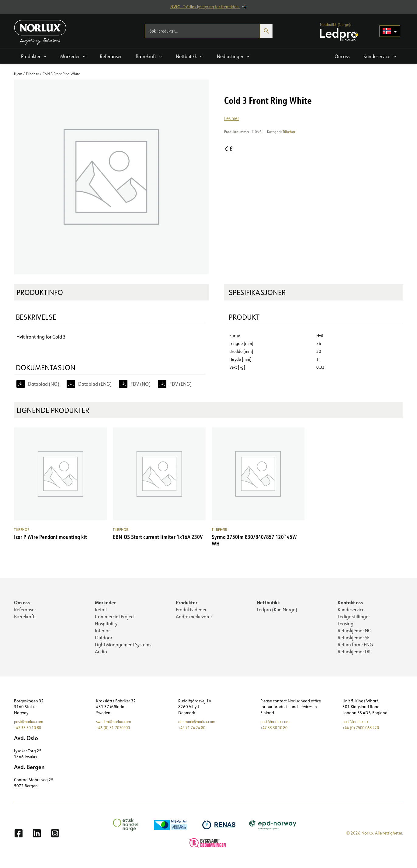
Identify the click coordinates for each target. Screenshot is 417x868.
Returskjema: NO (355, 632)
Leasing (346, 625)
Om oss (22, 603)
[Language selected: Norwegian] (390, 31)
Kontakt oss (350, 603)
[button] (34, 56)
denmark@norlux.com (198, 724)
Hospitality (106, 625)
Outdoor (104, 639)
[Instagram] (55, 836)
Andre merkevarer (194, 617)
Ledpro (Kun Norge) (277, 610)
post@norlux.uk (357, 724)
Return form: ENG (355, 647)
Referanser (25, 610)
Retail (101, 610)
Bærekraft (24, 617)
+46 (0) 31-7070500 (115, 730)
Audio (101, 654)
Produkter (187, 603)
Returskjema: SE (354, 639)
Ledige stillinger (354, 617)
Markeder (105, 603)
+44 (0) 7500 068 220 (363, 730)
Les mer (232, 118)
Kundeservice (351, 610)
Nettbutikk (268, 603)
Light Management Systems (123, 647)
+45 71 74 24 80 (193, 730)
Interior (102, 632)
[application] (43, 56)
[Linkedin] (37, 836)
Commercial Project (115, 617)
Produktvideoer (191, 610)
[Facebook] (19, 836)
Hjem (18, 74)
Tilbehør (32, 74)
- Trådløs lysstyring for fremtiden (205, 7)
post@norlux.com (30, 724)
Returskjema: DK (354, 654)
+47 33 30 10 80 (29, 730)
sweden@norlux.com (115, 724)
